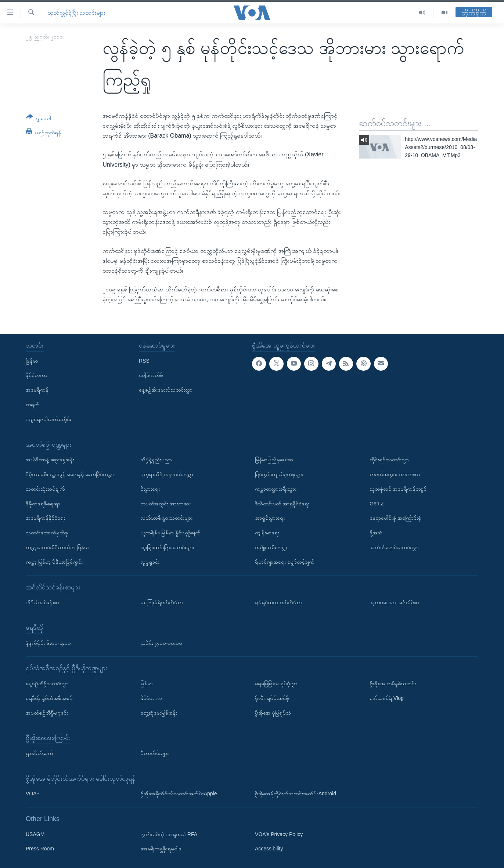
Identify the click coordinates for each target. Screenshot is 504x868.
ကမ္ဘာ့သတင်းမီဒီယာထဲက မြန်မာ (58, 547)
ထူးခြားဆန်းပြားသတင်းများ (167, 547)
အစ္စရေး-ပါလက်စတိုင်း (48, 419)
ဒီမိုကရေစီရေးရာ (43, 503)
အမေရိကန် (37, 390)
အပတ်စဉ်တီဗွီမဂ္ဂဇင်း (47, 712)
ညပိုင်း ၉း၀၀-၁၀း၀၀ (161, 643)
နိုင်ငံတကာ (37, 375)
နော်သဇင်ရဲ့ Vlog (387, 698)
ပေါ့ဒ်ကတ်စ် (151, 375)
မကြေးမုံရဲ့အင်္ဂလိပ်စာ (162, 602)
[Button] (39, 119)
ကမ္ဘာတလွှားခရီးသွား (276, 489)
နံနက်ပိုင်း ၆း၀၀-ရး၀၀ (48, 643)
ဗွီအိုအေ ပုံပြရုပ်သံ (273, 712)
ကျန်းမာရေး (267, 533)
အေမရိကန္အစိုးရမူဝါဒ (161, 849)
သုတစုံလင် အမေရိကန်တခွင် (398, 489)
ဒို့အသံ (376, 533)
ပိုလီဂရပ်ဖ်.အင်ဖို (272, 698)
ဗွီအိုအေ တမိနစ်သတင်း (393, 683)
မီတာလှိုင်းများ (154, 753)
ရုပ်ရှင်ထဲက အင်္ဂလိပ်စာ (278, 602)
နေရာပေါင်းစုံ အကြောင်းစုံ (395, 518)
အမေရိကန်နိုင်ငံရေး (45, 518)
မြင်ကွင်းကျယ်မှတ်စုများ (279, 474)
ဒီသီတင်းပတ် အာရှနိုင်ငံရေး (282, 503)
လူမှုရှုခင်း (150, 562)
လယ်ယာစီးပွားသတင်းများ (166, 518)
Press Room (40, 849)
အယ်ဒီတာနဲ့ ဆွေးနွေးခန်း (50, 460)
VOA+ (33, 793)
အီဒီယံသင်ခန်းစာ (43, 602)
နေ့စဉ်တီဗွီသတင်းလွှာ (47, 683)
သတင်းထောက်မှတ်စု (47, 533)
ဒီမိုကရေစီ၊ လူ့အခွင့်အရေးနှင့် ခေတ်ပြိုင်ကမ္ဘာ (70, 474)
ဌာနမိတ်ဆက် (39, 753)
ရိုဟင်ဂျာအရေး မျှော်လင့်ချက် (285, 562)
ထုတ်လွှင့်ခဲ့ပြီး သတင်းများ (76, 13)
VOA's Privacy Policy (279, 834)
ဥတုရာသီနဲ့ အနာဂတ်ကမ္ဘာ (167, 474)
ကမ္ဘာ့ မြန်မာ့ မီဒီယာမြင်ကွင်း (54, 562)
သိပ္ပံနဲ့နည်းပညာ (156, 460)
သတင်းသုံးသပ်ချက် (45, 489)
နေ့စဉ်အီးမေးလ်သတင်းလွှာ (166, 390)
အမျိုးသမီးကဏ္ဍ (271, 547)
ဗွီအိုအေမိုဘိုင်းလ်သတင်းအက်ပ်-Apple (179, 793)
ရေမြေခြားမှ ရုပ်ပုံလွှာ (276, 683)
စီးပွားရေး (150, 489)
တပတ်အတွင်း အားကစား (165, 503)
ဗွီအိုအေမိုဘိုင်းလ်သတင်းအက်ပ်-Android (296, 793)
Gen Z (377, 503)
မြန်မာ (32, 360)
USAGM (35, 834)
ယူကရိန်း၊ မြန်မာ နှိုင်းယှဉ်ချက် (170, 533)
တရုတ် (33, 404)
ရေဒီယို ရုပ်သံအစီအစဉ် (49, 698)
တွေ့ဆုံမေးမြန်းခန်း (159, 712)
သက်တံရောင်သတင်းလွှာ (394, 547)
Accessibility (269, 849)
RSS (144, 360)
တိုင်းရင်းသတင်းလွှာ (389, 460)
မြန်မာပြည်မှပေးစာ (274, 460)
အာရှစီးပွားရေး (270, 518)
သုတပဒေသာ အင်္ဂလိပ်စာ (395, 602)
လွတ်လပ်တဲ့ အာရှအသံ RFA (169, 834)
